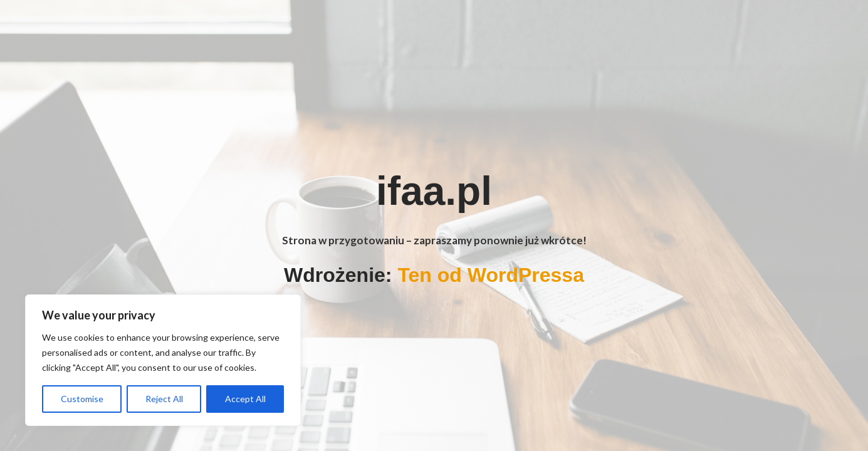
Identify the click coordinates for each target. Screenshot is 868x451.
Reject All (164, 399)
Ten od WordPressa (491, 275)
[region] (163, 360)
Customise (82, 399)
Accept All (245, 399)
